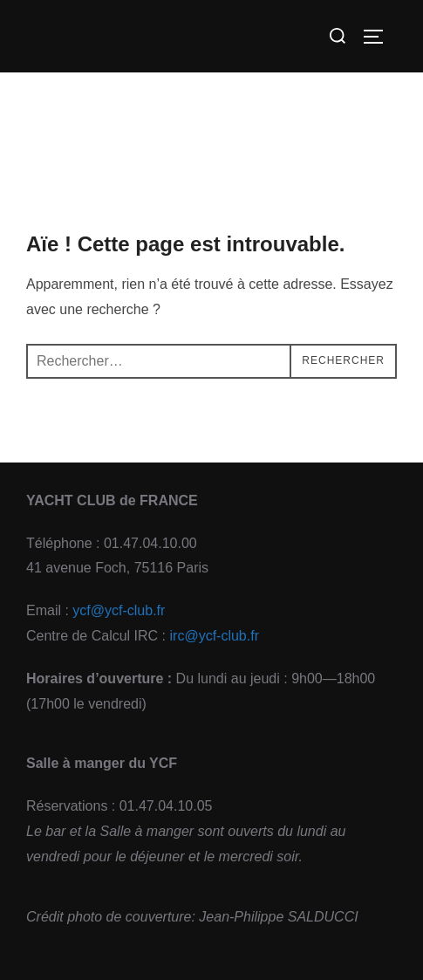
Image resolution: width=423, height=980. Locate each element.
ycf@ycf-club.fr (119, 610)
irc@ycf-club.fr (215, 636)
